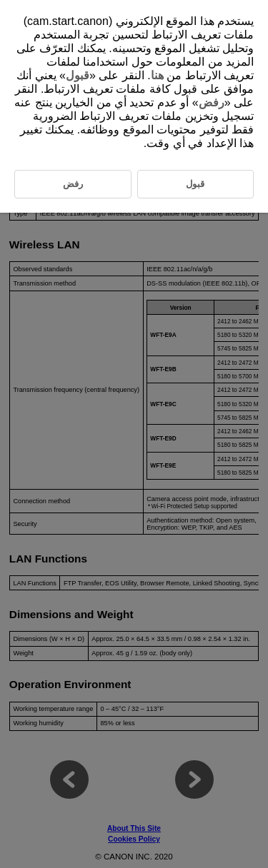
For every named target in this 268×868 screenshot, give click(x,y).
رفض (212, 102)
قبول (78, 75)
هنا (157, 75)
